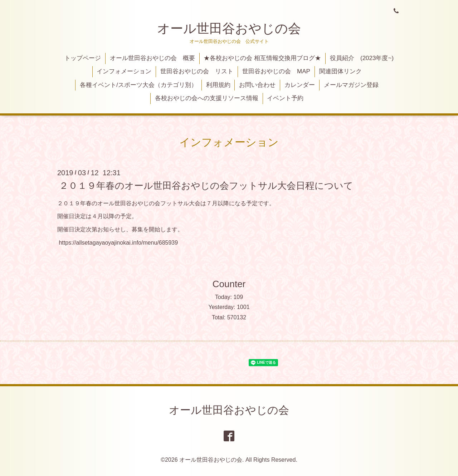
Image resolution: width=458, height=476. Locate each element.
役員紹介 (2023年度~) (362, 58)
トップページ (83, 58)
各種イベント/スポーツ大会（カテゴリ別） (138, 85)
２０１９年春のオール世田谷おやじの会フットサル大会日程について (206, 185)
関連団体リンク (340, 71)
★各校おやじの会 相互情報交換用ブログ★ (262, 58)
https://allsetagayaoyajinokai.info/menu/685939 (118, 243)
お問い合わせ (257, 85)
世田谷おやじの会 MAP (276, 71)
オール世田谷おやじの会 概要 (152, 58)
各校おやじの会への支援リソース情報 (207, 98)
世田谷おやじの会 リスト (197, 71)
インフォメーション (124, 71)
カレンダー (300, 85)
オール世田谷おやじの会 (229, 28)
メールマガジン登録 (351, 85)
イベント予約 (285, 98)
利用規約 (218, 85)
